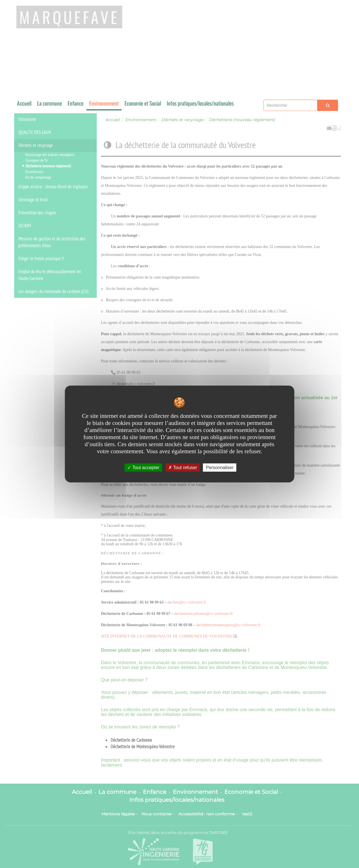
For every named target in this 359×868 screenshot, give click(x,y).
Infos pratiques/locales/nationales (200, 103)
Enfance (76, 103)
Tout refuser (183, 468)
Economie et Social (143, 103)
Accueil (24, 103)
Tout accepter (143, 468)
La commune (50, 103)
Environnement (104, 103)
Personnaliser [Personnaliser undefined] (220, 468)
